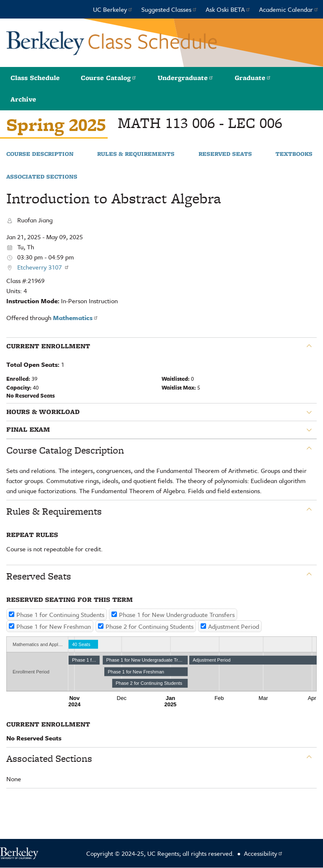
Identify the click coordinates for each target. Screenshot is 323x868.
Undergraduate (186, 78)
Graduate (253, 78)
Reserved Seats (225, 154)
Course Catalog (109, 78)
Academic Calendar (289, 9)
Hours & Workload (43, 412)
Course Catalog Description (65, 450)
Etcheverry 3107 (43, 267)
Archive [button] (23, 99)
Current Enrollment (48, 346)
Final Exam (28, 430)
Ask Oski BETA (228, 9)
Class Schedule (35, 78)
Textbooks (294, 154)
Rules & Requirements (136, 154)
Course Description (40, 154)
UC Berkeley (113, 9)
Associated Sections (42, 177)
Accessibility (263, 853)
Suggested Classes (169, 9)
